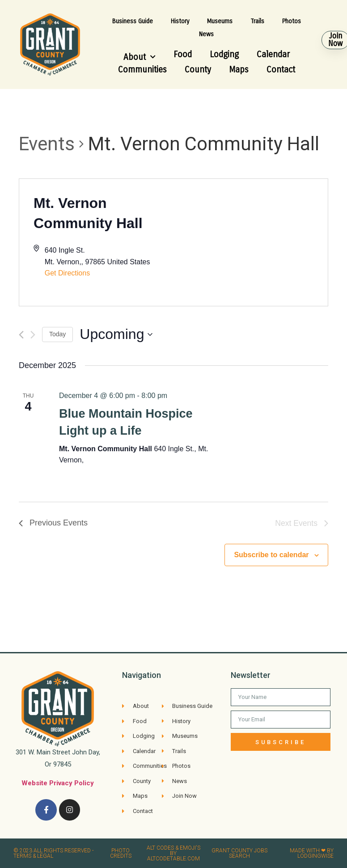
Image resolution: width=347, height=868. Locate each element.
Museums (220, 21)
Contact (281, 70)
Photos (292, 21)
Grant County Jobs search (239, 853)
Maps (239, 70)
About (140, 57)
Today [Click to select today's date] (57, 334)
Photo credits (121, 853)
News (206, 34)
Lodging (224, 54)
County (198, 70)
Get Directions (67, 273)
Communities (142, 70)
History (180, 21)
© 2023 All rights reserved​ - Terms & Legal (53, 853)
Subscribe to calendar (271, 555)
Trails (257, 21)
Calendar (273, 54)
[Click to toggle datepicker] (116, 334)
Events (47, 144)
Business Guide (133, 21)
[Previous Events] (21, 335)
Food (183, 54)
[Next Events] (33, 335)
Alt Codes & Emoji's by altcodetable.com (173, 853)
